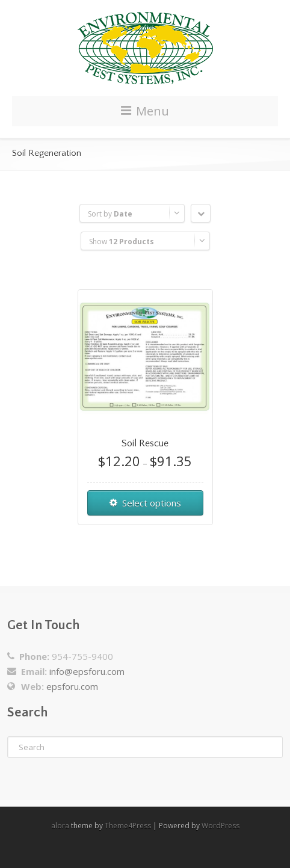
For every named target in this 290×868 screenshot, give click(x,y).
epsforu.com (72, 686)
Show (122, 242)
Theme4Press (128, 826)
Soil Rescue (145, 443)
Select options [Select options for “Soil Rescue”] (152, 503)
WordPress (221, 826)
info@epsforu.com (87, 671)
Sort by (110, 214)
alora (60, 826)
